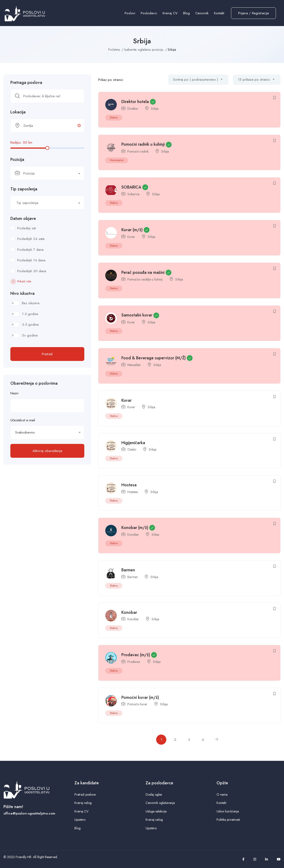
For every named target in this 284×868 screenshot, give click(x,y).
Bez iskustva (31, 303)
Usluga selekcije (156, 811)
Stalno (114, 117)
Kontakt (219, 13)
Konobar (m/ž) (135, 528)
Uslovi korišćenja (228, 811)
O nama (222, 794)
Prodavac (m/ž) (136, 655)
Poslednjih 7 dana (30, 250)
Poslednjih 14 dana (31, 260)
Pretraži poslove (85, 794)
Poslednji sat (26, 228)
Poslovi (130, 13)
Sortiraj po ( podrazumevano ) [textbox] (195, 80)
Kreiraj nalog (83, 803)
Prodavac (134, 662)
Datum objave (23, 218)
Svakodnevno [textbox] (25, 432)
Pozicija (17, 159)
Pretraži (47, 354)
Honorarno (117, 160)
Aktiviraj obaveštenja (47, 451)
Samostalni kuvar (137, 315)
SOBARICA (131, 187)
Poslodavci (149, 13)
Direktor (133, 109)
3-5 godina (30, 325)
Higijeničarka (133, 443)
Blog (186, 13)
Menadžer (134, 365)
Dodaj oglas (154, 794)
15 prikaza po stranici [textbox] (254, 80)
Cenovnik (202, 13)
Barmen (128, 570)
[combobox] (47, 173)
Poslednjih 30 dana (32, 271)
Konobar (133, 534)
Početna (114, 50)
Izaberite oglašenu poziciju (144, 50)
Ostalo (132, 449)
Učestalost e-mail (23, 420)
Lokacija (18, 112)
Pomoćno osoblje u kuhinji (145, 279)
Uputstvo (80, 820)
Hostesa (129, 485)
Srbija (155, 109)
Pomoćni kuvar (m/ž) (140, 697)
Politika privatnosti (228, 820)
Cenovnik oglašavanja (160, 803)
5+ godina (30, 335)
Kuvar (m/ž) (132, 230)
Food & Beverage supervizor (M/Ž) (154, 358)
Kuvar (131, 237)
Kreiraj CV (170, 13)
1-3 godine (30, 314)
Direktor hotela (135, 102)
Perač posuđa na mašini (143, 272)
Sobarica (133, 194)
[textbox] (44, 173)
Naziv (15, 393)
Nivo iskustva (22, 293)
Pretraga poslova (26, 83)
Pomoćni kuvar (137, 704)
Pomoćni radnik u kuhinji (143, 144)
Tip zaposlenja (24, 189)
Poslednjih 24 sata (31, 239)
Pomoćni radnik (138, 151)
